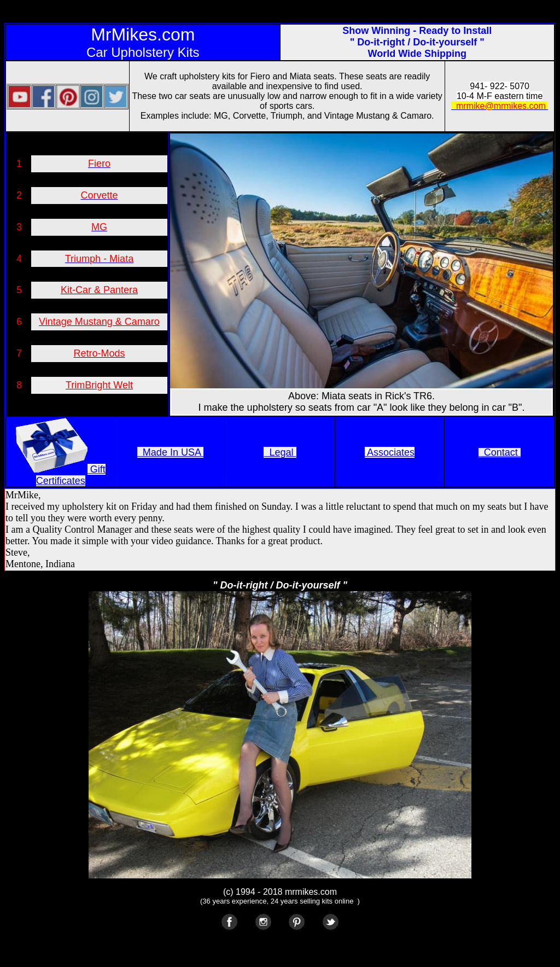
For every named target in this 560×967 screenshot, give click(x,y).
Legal (280, 452)
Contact (501, 452)
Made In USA (170, 452)
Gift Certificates (71, 475)
